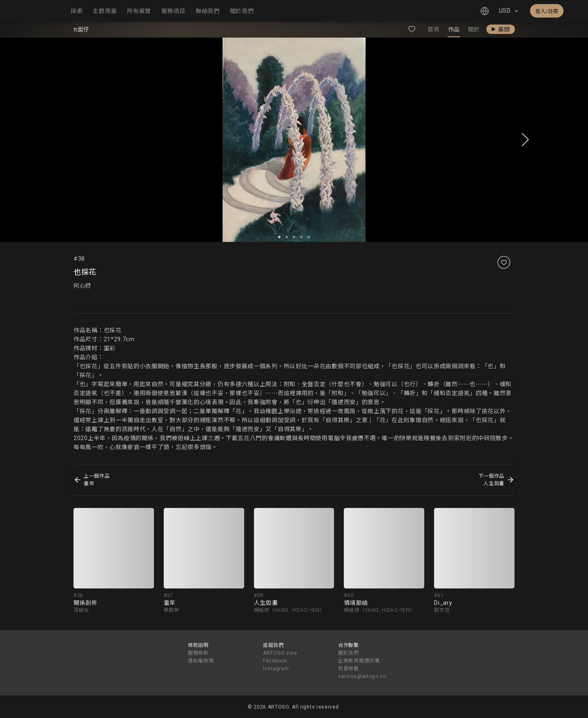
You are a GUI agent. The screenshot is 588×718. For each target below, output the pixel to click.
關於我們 (349, 653)
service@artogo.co (362, 676)
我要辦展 (349, 669)
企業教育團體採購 (359, 661)
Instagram (276, 669)
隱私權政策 (201, 661)
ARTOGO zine (280, 653)
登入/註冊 (547, 11)
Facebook (275, 661)
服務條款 (198, 653)
